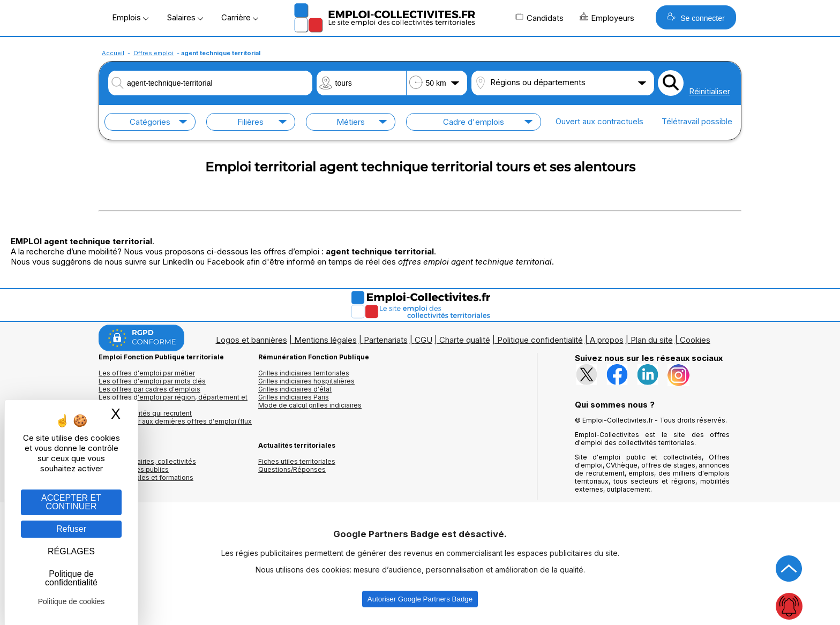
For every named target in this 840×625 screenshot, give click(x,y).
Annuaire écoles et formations (146, 477)
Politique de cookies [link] (72, 601)
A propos (607, 340)
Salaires (185, 17)
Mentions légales (325, 340)
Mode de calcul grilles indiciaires (310, 405)
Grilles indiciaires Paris (294, 397)
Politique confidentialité (540, 340)
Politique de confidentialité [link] (71, 578)
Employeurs (607, 18)
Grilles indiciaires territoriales (304, 373)
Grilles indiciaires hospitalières (306, 381)
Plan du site (652, 340)
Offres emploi (153, 53)
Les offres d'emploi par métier (147, 373)
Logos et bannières (252, 340)
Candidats (539, 18)
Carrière (240, 17)
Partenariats (386, 340)
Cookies (695, 340)
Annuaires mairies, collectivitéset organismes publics (147, 465)
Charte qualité (465, 340)
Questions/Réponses (292, 469)
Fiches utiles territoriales (297, 461)
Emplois (130, 17)
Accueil (113, 53)
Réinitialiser (710, 91)
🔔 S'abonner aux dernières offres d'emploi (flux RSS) (175, 425)
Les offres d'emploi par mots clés (152, 381)
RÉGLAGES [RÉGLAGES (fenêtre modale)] (71, 551)
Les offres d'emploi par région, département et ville (173, 401)
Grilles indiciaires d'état (295, 389)
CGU (423, 340)
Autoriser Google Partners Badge (420, 599)
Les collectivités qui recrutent (145, 413)
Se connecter (696, 17)
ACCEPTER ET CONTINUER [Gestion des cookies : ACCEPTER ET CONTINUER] (71, 502)
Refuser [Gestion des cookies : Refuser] (71, 529)
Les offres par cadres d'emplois (149, 389)
